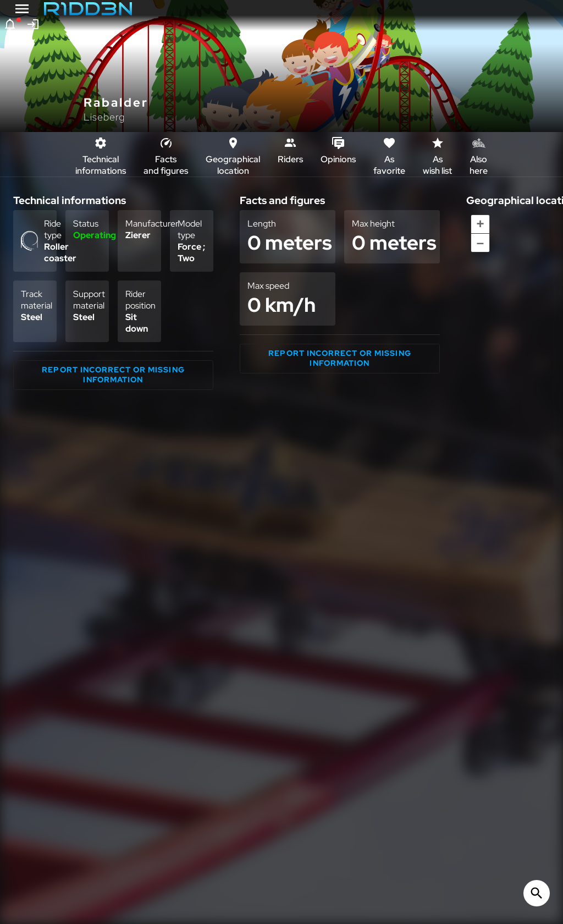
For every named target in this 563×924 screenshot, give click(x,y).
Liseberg (104, 117)
